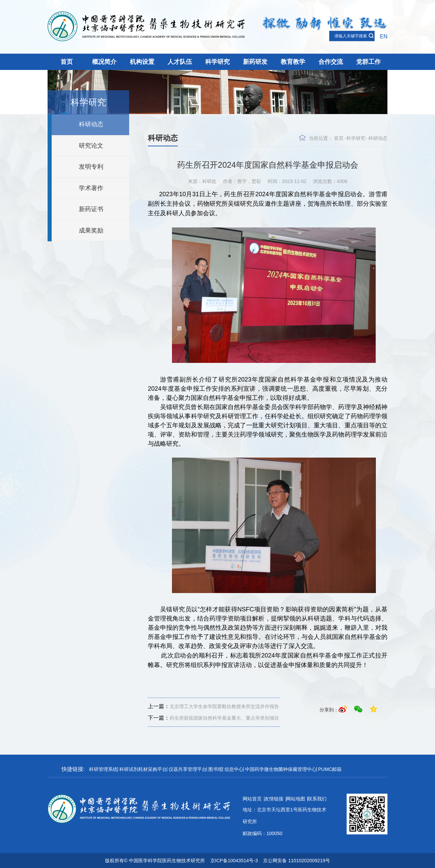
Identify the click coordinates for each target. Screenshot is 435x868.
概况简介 (104, 62)
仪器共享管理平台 (188, 769)
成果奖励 (91, 230)
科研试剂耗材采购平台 (143, 769)
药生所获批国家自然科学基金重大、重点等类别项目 (213, 718)
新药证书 (91, 209)
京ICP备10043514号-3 (234, 861)
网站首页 (252, 799)
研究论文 (91, 146)
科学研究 (217, 62)
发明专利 (91, 167)
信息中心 (234, 769)
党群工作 (368, 62)
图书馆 (215, 769)
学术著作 (91, 188)
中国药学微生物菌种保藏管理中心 (281, 769)
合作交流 (331, 62)
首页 (67, 62)
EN (384, 36)
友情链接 (274, 799)
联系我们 (317, 799)
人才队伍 (180, 62)
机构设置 (142, 62)
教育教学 (293, 62)
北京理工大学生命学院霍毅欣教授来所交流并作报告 (213, 706)
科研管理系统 (103, 769)
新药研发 (255, 62)
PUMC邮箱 (330, 769)
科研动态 (91, 124)
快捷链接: (73, 769)
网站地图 (296, 799)
